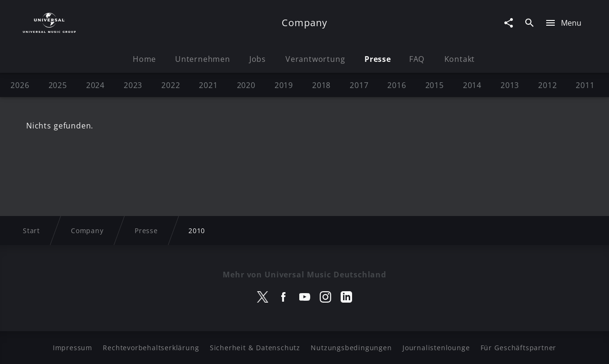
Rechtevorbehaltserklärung (151, 348)
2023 (133, 85)
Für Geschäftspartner (518, 348)
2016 (397, 85)
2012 (547, 85)
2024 (95, 85)
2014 (472, 85)
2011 (585, 85)
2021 (208, 85)
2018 (321, 85)
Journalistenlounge (436, 348)
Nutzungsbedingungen (351, 348)
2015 (435, 85)
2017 (359, 85)
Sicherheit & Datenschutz (255, 348)
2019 (284, 85)
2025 (58, 85)
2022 (171, 85)
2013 (510, 85)
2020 (246, 85)
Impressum (73, 348)
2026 (20, 85)
